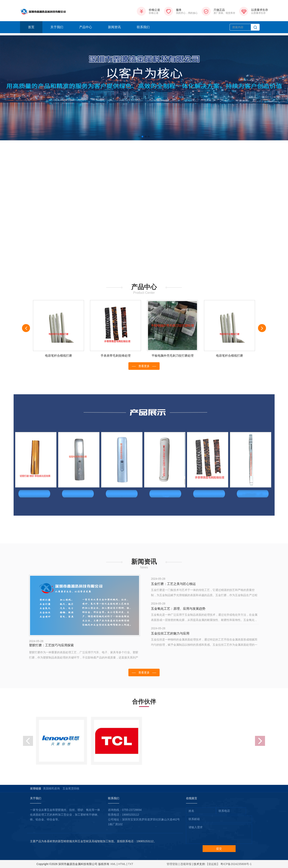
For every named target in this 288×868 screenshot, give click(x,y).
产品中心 (86, 27)
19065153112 (131, 815)
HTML (122, 864)
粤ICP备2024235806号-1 (236, 864)
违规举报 (186, 864)
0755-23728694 (132, 810)
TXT (131, 864)
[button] (139, 137)
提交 (219, 849)
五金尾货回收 (71, 788)
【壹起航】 (213, 864)
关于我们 (57, 27)
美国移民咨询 (51, 788)
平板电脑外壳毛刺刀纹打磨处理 (173, 356)
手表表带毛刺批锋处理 (116, 356)
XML (113, 864)
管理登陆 (172, 864)
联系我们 (143, 27)
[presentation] (26, 328)
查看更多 (144, 366)
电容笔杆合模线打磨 (58, 356)
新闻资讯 (114, 27)
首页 (31, 27)
